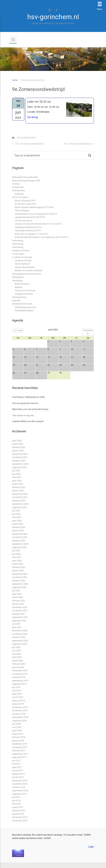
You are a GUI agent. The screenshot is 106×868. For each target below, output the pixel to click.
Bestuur (19, 287)
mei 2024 (17, 517)
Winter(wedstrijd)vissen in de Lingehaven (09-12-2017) (41, 237)
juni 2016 (16, 801)
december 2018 (20, 707)
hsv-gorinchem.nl (53, 17)
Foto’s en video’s (20, 197)
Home (15, 80)
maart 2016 (18, 807)
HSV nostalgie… (23, 210)
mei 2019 (17, 691)
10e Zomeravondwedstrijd (29, 144)
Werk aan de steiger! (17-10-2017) (31, 234)
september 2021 (20, 617)
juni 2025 (16, 474)
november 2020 (20, 634)
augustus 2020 (19, 644)
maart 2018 (18, 734)
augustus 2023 (19, 547)
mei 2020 (17, 654)
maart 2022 (18, 597)
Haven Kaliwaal (22, 264)
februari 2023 (19, 567)
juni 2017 (16, 761)
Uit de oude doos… (24, 221)
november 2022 (20, 577)
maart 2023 (18, 564)
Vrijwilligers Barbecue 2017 (28, 230)
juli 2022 (16, 591)
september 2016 (20, 790)
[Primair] (13, 40)
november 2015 (20, 821)
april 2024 (17, 521)
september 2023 (20, 544)
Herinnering (18, 241)
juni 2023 (16, 554)
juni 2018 (16, 724)
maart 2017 (18, 771)
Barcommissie (22, 284)
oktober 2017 (19, 751)
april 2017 (17, 767)
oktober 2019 (19, 677)
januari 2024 (18, 531)
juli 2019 (16, 687)
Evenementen (19, 190)
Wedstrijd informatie (22, 304)
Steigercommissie (24, 294)
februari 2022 (19, 601)
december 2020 (20, 631)
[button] (8, 59)
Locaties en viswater (22, 257)
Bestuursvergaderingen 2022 (26, 181)
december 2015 (20, 817)
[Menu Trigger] (100, 6)
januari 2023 (18, 571)
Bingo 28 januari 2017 (25, 201)
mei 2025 (17, 477)
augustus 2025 (19, 467)
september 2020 (20, 641)
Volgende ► (88, 332)
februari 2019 (19, 701)
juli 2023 (16, 551)
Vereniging (17, 281)
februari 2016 (19, 810)
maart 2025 (18, 484)
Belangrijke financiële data (25, 177)
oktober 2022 (19, 581)
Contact (16, 184)
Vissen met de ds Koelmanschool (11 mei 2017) (38, 224)
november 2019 (20, 674)
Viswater (16, 301)
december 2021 (20, 607)
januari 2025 (18, 491)
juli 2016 (16, 797)
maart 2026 (18, 444)
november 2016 (20, 784)
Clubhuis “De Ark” (24, 261)
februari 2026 (19, 447)
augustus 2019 (19, 684)
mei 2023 (17, 557)
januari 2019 (18, 704)
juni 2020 (16, 651)
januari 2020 (18, 667)
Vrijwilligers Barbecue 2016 (28, 227)
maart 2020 (18, 661)
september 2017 (20, 754)
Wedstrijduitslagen (24, 310)
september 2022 (20, 584)
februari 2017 (19, 774)
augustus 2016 (19, 794)
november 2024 (20, 497)
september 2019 (20, 681)
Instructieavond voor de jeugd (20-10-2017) (36, 214)
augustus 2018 (19, 721)
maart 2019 (18, 697)
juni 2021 (16, 624)
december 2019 (20, 671)
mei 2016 (17, 804)
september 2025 (20, 464)
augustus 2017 (19, 757)
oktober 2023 (19, 541)
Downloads (18, 187)
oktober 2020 (19, 637)
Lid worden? (18, 254)
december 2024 (20, 494)
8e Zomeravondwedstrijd (78, 144)
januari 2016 (18, 814)
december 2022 (20, 574)
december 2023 (20, 534)
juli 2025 (16, 471)
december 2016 (20, 781)
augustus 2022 (19, 587)
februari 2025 (19, 487)
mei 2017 (17, 764)
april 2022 (17, 594)
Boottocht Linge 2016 (25, 204)
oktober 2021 (19, 614)
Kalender (19, 194)
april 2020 (17, 657)
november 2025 (20, 457)
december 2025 (20, 454)
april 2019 (17, 694)
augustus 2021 (19, 621)
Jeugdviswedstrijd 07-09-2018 (30, 217)
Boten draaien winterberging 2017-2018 (34, 207)
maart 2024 (18, 524)
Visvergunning (19, 297)
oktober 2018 (19, 714)
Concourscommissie (25, 290)
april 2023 (17, 561)
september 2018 (20, 717)
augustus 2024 (19, 507)
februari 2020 (19, 664)
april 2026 (17, 441)
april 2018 (17, 731)
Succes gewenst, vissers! (25, 403)
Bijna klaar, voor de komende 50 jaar (30, 409)
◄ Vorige (18, 330)
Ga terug (33, 117)
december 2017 (20, 744)
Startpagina (18, 277)
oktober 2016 (19, 787)
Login (91, 847)
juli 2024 (16, 511)
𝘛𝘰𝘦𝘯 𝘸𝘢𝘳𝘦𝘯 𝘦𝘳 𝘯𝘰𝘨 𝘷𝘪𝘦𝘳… (24, 415)
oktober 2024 (19, 501)
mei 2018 (17, 727)
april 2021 (17, 627)
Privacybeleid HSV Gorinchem (27, 274)
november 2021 (20, 611)
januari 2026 (18, 451)
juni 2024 (16, 514)
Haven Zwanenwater (25, 267)
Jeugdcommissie (21, 250)
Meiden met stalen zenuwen (29, 270)
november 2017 (20, 747)
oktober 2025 (19, 461)
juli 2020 (16, 647)
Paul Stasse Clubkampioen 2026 (28, 397)
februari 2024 (19, 527)
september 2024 (20, 504)
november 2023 (20, 537)
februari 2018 (19, 737)
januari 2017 (18, 777)
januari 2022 (18, 604)
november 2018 (20, 711)
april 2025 (17, 481)
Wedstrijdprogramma (25, 307)
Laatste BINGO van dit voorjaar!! (28, 421)
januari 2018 (18, 741)
